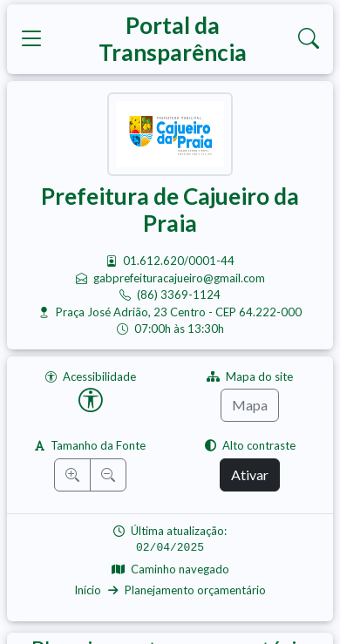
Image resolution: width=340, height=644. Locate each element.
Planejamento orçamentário (195, 590)
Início (88, 590)
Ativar (250, 475)
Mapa (250, 405)
